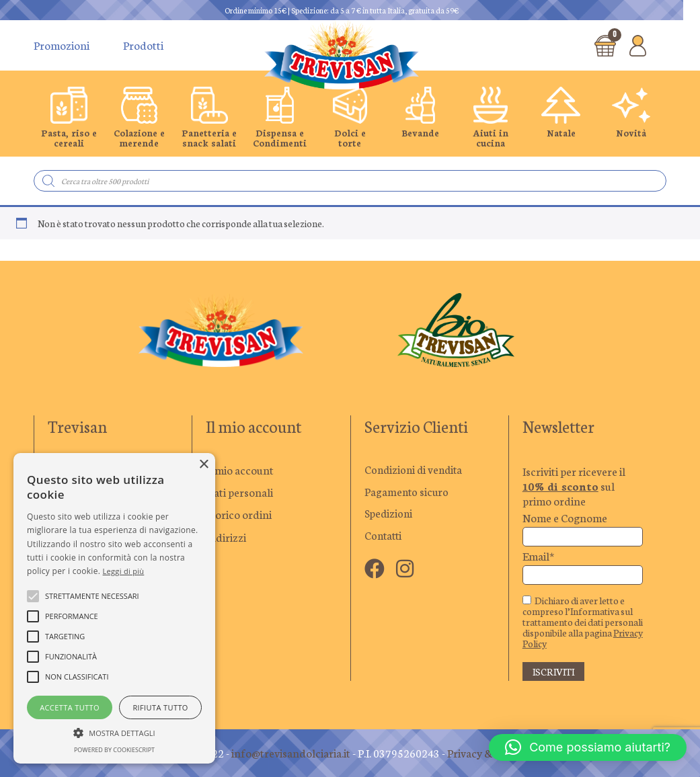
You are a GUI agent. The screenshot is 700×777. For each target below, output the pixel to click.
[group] (69, 118)
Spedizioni (389, 514)
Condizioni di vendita (416, 470)
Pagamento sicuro (407, 492)
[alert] (114, 608)
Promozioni (62, 45)
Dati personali (239, 492)
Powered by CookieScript (114, 750)
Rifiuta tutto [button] (160, 707)
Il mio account (240, 470)
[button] (588, 747)
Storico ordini (239, 514)
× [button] (203, 465)
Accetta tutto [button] (70, 707)
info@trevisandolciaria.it (291, 752)
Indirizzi (226, 537)
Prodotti (143, 45)
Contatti (384, 537)
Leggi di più (124, 571)
